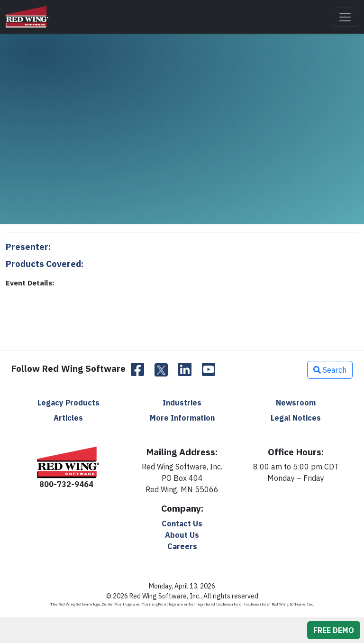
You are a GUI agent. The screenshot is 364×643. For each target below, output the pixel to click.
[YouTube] (209, 370)
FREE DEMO (334, 630)
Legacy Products (68, 403)
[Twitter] (161, 370)
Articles (68, 418)
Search (330, 370)
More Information (182, 418)
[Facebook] (137, 370)
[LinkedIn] (185, 370)
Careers (182, 546)
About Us (182, 535)
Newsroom (296, 403)
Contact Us (182, 524)
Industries (182, 403)
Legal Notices (296, 418)
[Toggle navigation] (345, 17)
